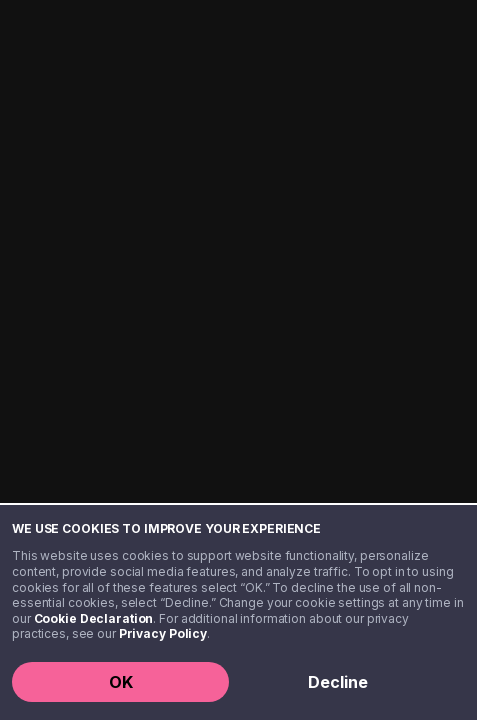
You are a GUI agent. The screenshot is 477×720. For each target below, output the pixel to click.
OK (121, 682)
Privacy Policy (163, 633)
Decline (338, 682)
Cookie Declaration (94, 618)
